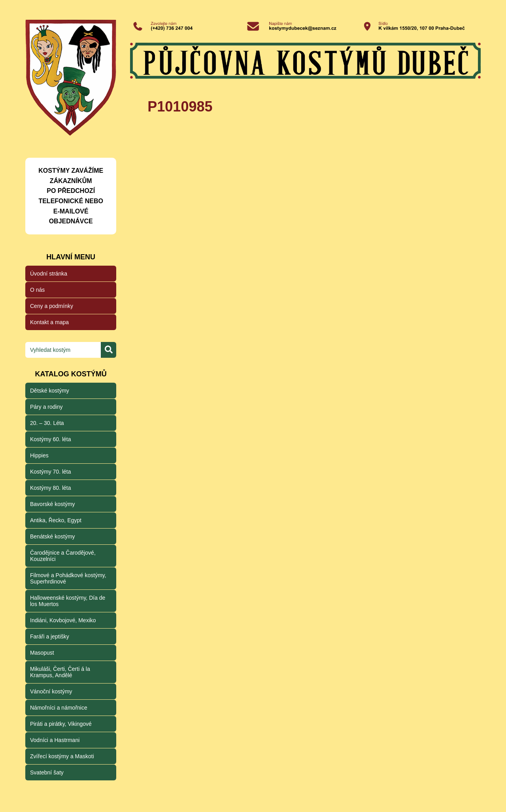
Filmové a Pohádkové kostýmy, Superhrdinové (68, 578)
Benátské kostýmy (53, 536)
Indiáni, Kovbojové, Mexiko (63, 620)
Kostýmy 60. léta (51, 439)
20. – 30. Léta (47, 423)
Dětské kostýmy (50, 391)
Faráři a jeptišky (50, 636)
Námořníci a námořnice (59, 708)
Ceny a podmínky (52, 306)
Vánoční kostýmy (51, 691)
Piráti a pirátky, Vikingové (61, 724)
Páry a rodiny (46, 407)
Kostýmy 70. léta (51, 472)
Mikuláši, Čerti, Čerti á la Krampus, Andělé (60, 672)
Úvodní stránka (49, 274)
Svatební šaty (47, 772)
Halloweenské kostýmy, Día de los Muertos (68, 601)
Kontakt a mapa (49, 322)
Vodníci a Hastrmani (55, 740)
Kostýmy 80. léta (51, 488)
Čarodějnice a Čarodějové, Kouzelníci (63, 556)
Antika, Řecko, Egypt (56, 520)
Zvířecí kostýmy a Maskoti (62, 756)
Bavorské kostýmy (53, 504)
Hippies (39, 455)
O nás (37, 290)
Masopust (42, 653)
